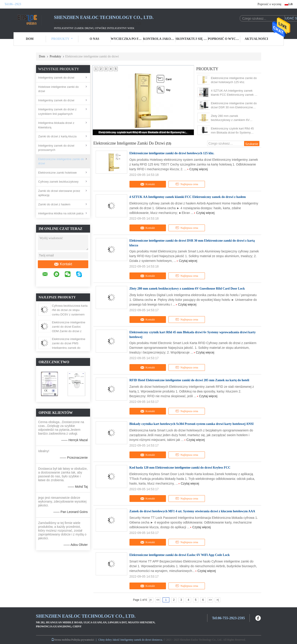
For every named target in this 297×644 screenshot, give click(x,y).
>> (210, 600)
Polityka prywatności (83, 640)
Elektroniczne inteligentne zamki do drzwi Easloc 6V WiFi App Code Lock (180, 555)
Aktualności (256, 39)
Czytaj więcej (199, 169)
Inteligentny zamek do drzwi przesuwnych (56, 148)
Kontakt (63, 264)
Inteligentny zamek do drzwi (56, 78)
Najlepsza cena (187, 184)
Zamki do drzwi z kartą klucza (58, 136)
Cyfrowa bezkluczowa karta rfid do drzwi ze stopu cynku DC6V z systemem (70, 310)
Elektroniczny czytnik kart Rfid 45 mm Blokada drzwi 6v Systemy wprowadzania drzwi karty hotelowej (144, 132)
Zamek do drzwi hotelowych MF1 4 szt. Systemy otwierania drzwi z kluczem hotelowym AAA (192, 511)
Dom (30, 39)
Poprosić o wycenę (270, 4)
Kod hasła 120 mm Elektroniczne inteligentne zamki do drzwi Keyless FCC (180, 468)
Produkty (62, 39)
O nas (94, 39)
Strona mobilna (61, 640)
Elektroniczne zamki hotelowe (58, 173)
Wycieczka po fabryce (127, 39)
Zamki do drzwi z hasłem (54, 204)
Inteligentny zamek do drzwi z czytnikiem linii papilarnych (58, 112)
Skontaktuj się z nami (192, 39)
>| (218, 600)
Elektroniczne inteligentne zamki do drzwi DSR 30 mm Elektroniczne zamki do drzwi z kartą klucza (234, 105)
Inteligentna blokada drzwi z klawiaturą (56, 125)
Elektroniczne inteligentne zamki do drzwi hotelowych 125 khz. (234, 80)
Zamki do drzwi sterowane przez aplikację (59, 193)
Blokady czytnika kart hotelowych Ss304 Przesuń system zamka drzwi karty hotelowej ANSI (192, 424)
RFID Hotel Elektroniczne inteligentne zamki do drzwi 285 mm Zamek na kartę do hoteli (189, 380)
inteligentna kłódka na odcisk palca (61, 213)
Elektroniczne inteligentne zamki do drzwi (61, 161)
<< (158, 600)
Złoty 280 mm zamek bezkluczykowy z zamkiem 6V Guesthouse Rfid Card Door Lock (232, 118)
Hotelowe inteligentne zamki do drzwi (59, 89)
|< (151, 600)
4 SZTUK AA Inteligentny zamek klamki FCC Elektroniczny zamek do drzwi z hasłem (234, 93)
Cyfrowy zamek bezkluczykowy (58, 182)
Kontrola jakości (159, 39)
